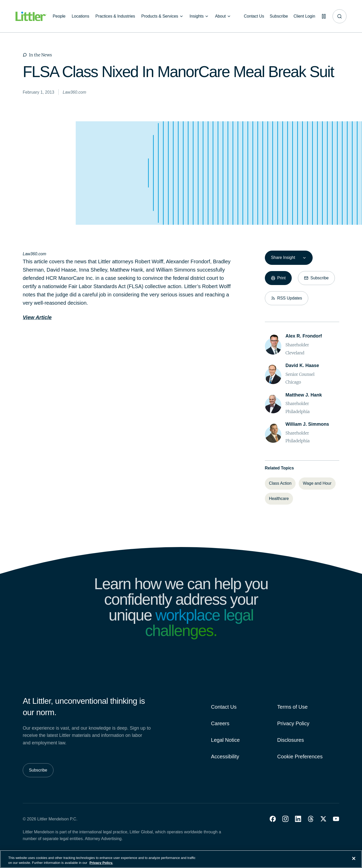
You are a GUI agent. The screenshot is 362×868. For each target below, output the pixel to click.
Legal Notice (225, 740)
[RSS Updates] (287, 298)
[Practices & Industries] (115, 16)
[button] (273, 819)
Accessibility (225, 757)
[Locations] (80, 16)
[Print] (278, 278)
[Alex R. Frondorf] (304, 336)
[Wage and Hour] (317, 483)
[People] (59, 16)
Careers (220, 723)
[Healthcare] (279, 499)
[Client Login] (303, 16)
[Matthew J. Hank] (304, 395)
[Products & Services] (162, 16)
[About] (223, 16)
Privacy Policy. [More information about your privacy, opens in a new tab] (101, 866)
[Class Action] (280, 483)
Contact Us (224, 707)
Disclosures (291, 740)
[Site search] (340, 16)
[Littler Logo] (31, 16)
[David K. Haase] (302, 366)
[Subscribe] (277, 16)
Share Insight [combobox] (283, 257)
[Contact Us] (252, 16)
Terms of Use (292, 707)
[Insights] (199, 16)
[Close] (354, 862)
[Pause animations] (323, 16)
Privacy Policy (293, 723)
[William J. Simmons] (307, 424)
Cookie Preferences (300, 757)
